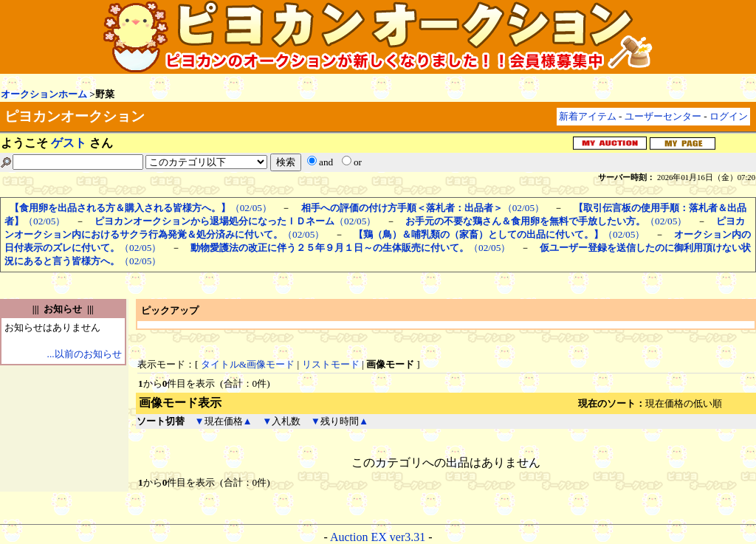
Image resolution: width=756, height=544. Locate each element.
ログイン (729, 116)
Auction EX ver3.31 (378, 537)
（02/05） (141, 208)
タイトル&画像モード (248, 364)
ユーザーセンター (663, 116)
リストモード (331, 364)
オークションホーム (44, 94)
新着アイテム (588, 116)
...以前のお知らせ (85, 354)
